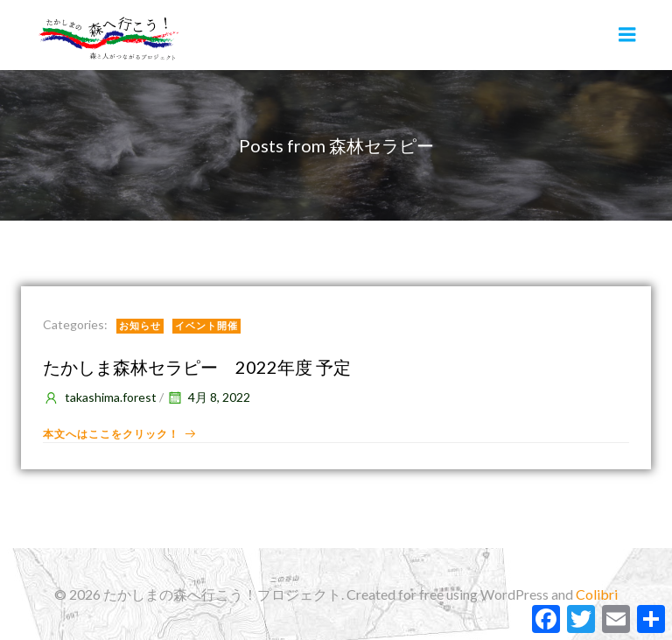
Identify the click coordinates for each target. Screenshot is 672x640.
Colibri (597, 594)
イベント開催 (206, 325)
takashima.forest (100, 397)
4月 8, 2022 (208, 397)
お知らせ (140, 325)
